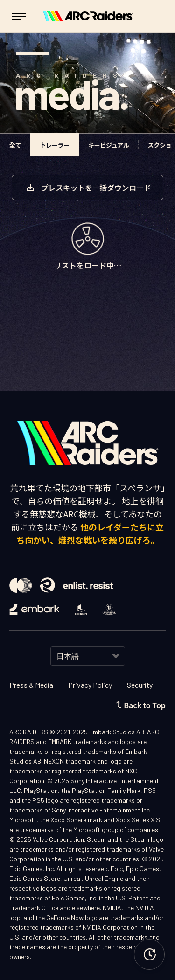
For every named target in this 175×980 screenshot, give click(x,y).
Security (140, 685)
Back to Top (140, 705)
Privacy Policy (90, 685)
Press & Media (31, 685)
